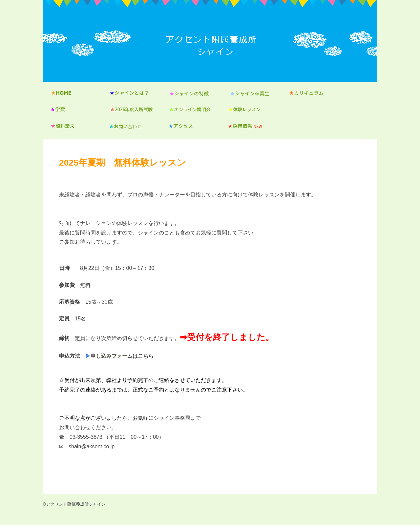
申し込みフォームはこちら (122, 356)
